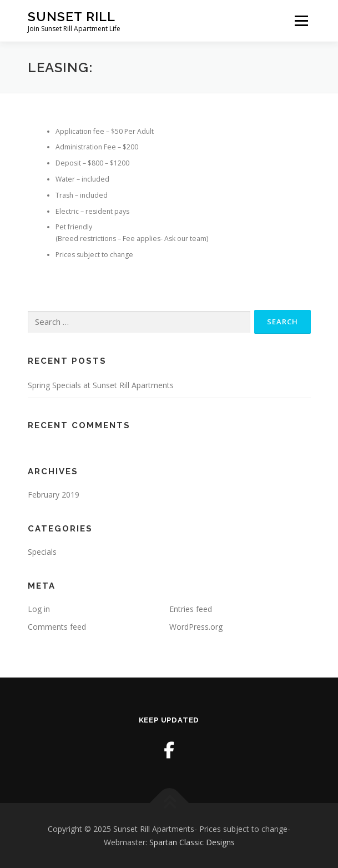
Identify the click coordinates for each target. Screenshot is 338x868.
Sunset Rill (72, 16)
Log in (39, 609)
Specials (42, 552)
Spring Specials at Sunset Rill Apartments (101, 385)
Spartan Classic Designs (192, 842)
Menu (301, 21)
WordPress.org (196, 627)
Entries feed (191, 609)
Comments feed (57, 627)
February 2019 (54, 495)
